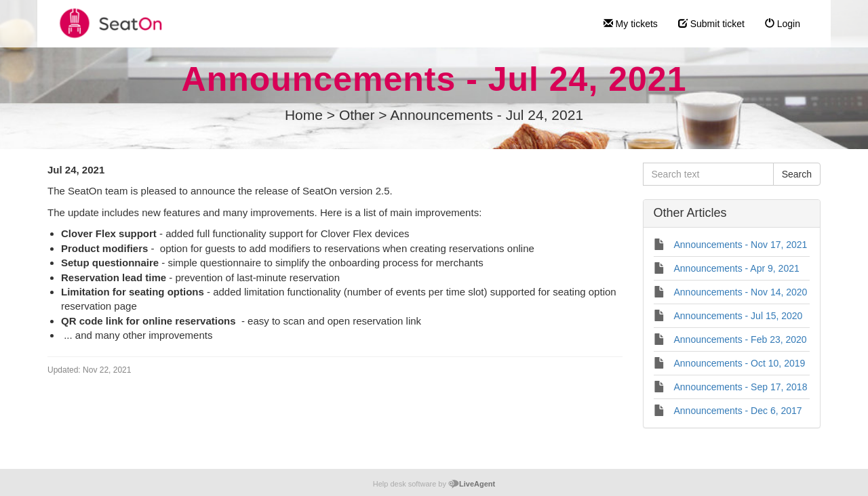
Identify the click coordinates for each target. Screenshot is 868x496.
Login (783, 24)
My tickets (631, 24)
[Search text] (708, 174)
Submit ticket (711, 24)
